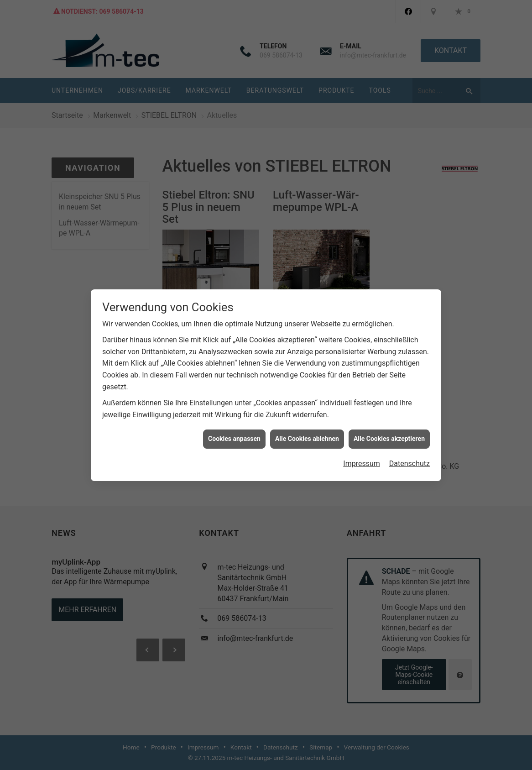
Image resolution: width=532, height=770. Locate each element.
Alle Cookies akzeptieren (389, 433)
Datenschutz (409, 458)
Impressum (362, 458)
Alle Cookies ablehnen (307, 433)
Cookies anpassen (234, 433)
